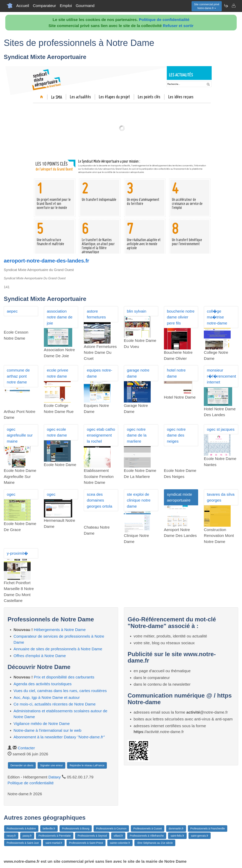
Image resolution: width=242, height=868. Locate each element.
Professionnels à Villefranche (147, 836)
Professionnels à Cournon (111, 829)
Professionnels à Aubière (21, 829)
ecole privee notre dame (58, 373)
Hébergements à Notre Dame (60, 630)
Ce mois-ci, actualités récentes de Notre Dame (55, 704)
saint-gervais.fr (200, 836)
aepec (12, 311)
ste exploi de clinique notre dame (139, 500)
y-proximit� (17, 553)
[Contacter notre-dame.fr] (233, 6)
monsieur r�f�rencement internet (221, 376)
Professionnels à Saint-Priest (86, 843)
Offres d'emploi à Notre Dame (40, 656)
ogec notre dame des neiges (176, 435)
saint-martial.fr (54, 843)
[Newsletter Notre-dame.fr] (226, 6)
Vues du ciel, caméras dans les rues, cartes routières (60, 691)
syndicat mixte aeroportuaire (180, 497)
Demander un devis (22, 765)
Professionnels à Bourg (76, 829)
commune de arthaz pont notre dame (18, 376)
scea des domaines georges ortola (99, 500)
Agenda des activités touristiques (43, 684)
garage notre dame (138, 373)
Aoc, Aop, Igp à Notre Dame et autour (47, 697)
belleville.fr (49, 829)
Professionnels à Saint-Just (23, 843)
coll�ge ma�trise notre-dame (217, 317)
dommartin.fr (176, 829)
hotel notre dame (176, 373)
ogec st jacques (221, 429)
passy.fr (27, 836)
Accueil (23, 6)
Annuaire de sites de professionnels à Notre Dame (58, 649)
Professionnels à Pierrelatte (55, 836)
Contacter (26, 748)
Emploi (66, 6)
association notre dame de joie (60, 317)
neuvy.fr (11, 836)
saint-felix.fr (177, 836)
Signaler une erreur (51, 765)
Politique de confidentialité (164, 20)
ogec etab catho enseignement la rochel (101, 435)
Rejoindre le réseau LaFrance (87, 765)
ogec (11, 494)
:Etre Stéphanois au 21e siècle (155, 843)
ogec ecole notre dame (57, 432)
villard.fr (118, 836)
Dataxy (55, 777)
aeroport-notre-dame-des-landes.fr (47, 261)
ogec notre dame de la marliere (137, 435)
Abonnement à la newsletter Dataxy (59, 737)
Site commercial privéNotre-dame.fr (207, 6)
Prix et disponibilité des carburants (64, 677)
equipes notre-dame (99, 373)
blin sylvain (137, 311)
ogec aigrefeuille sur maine (20, 435)
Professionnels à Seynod (92, 836)
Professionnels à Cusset (148, 829)
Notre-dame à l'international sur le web (48, 730)
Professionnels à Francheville (208, 829)
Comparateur (45, 6)
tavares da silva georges (221, 497)
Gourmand (85, 6)
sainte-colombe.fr (120, 843)
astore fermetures (96, 314)
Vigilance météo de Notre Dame (42, 724)
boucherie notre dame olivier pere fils (181, 317)
